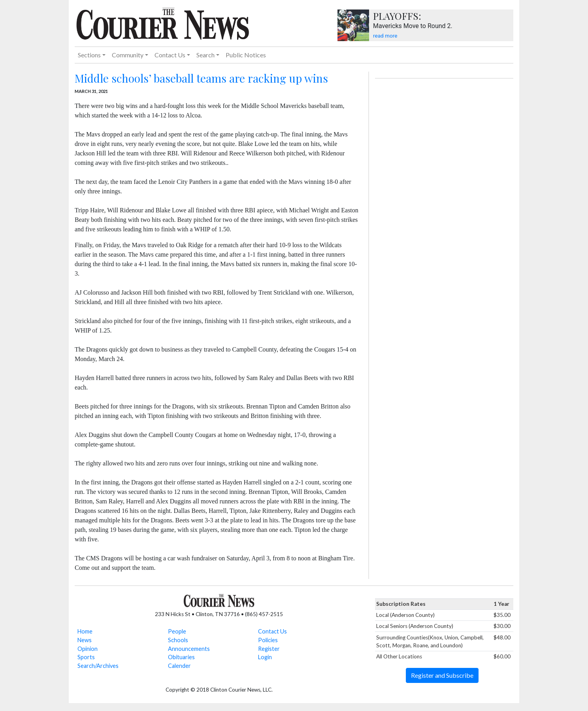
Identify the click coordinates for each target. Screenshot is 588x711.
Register (269, 649)
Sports (86, 657)
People (177, 631)
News (85, 640)
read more (385, 36)
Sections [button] (89, 55)
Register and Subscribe (442, 675)
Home (85, 631)
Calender (179, 666)
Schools (178, 640)
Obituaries (181, 657)
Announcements (189, 649)
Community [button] (128, 55)
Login (265, 657)
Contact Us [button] (170, 55)
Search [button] (205, 55)
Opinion (88, 649)
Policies (268, 640)
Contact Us (272, 631)
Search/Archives (98, 666)
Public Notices (246, 55)
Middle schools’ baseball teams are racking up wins (201, 78)
